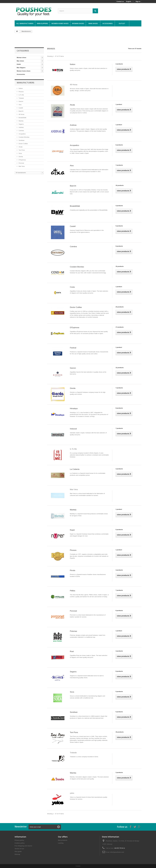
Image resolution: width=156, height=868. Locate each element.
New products (63, 840)
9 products (119, 246)
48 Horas (21, 114)
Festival (73, 348)
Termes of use (19, 849)
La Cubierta (75, 469)
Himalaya (74, 409)
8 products (119, 408)
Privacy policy (19, 840)
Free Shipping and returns (23, 846)
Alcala (20, 147)
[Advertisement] (78, 40)
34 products (120, 732)
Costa (72, 287)
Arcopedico (22, 134)
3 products (119, 469)
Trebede (21, 98)
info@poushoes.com (117, 852)
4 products (119, 206)
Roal (72, 651)
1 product (119, 104)
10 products (120, 185)
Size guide (18, 851)
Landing (61, 843)
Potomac (74, 631)
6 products (119, 145)
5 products (119, 226)
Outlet (122, 23)
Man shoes (93, 23)
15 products (120, 266)
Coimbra (21, 131)
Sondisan (21, 140)
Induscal (73, 429)
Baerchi (21, 111)
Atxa (20, 105)
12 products (120, 368)
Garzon (21, 101)
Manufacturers (26, 83)
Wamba (21, 121)
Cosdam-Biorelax (24, 137)
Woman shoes (78, 23)
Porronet (21, 163)
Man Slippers (42, 23)
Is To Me (21, 95)
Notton (20, 88)
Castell (21, 108)
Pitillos (73, 591)
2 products (119, 64)
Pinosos (21, 92)
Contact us (120, 1)
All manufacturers (25, 23)
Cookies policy (20, 843)
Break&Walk (22, 118)
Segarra (21, 124)
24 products (120, 307)
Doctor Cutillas (23, 144)
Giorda (21, 157)
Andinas (21, 127)
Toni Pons (22, 150)
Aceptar (78, 866)
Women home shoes (60, 23)
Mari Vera (21, 166)
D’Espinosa (22, 160)
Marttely (73, 510)
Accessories (108, 23)
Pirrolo (73, 570)
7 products (119, 165)
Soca (20, 153)
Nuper (72, 530)
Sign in (138, 1)
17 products (120, 327)
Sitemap (17, 854)
